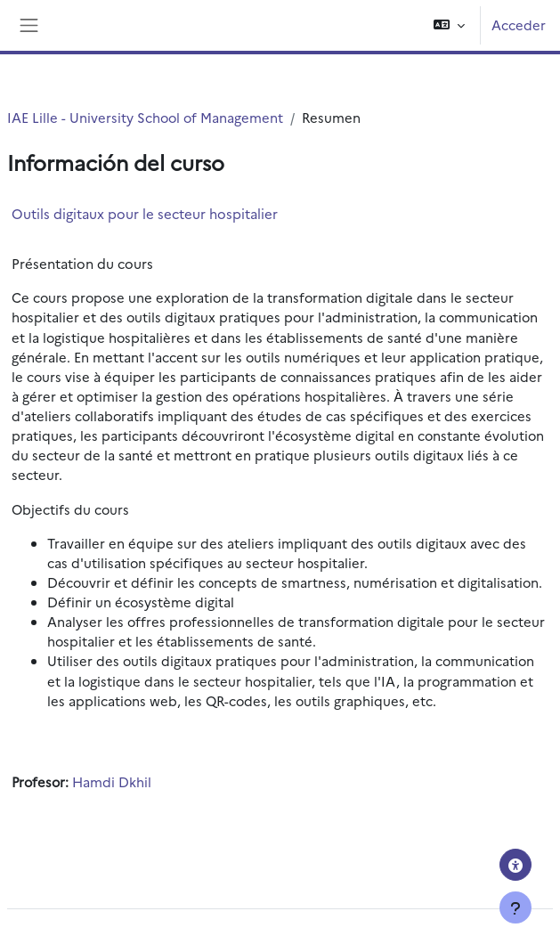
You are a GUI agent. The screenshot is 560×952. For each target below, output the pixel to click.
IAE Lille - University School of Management (145, 117)
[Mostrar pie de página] (515, 907)
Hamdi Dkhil (112, 781)
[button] (449, 25)
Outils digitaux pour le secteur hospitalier (145, 213)
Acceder (519, 24)
